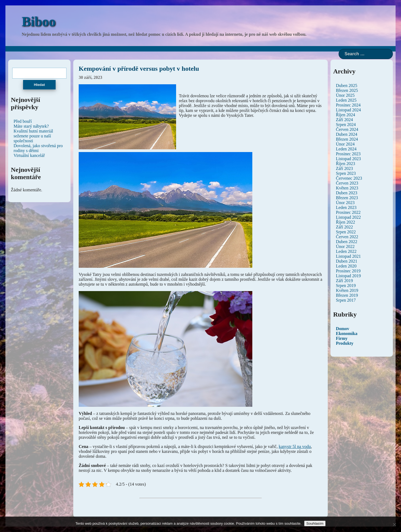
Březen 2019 (347, 295)
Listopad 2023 (348, 159)
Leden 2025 (346, 100)
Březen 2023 (347, 198)
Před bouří (23, 121)
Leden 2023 (346, 207)
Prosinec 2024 (348, 105)
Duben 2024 (347, 134)
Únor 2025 (345, 95)
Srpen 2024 (346, 125)
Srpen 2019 (346, 286)
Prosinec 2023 (348, 154)
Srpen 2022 (346, 232)
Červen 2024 (347, 129)
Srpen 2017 (346, 300)
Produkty (345, 343)
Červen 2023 (347, 183)
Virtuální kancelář (29, 155)
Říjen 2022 (346, 222)
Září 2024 (344, 120)
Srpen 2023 (346, 173)
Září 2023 (344, 168)
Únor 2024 (345, 144)
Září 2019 (344, 281)
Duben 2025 (347, 86)
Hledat (39, 85)
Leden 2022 (346, 251)
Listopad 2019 (348, 276)
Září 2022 (344, 227)
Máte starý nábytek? (31, 126)
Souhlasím (315, 523)
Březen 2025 (347, 90)
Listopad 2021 (348, 256)
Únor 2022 (345, 246)
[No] (394, 524)
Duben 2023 (347, 193)
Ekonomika (347, 333)
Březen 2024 (347, 139)
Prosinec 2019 (348, 271)
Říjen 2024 (346, 115)
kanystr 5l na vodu (295, 446)
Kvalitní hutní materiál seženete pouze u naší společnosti (33, 136)
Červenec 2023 (349, 178)
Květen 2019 (347, 290)
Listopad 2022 (348, 217)
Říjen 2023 (346, 164)
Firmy (342, 338)
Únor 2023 (345, 203)
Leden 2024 (346, 149)
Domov (343, 329)
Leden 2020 (346, 266)
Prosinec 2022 (348, 212)
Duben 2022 (347, 242)
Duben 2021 (347, 261)
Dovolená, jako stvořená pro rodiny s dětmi (38, 148)
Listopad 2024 (348, 110)
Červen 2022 (347, 237)
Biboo (39, 21)
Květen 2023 (347, 188)
